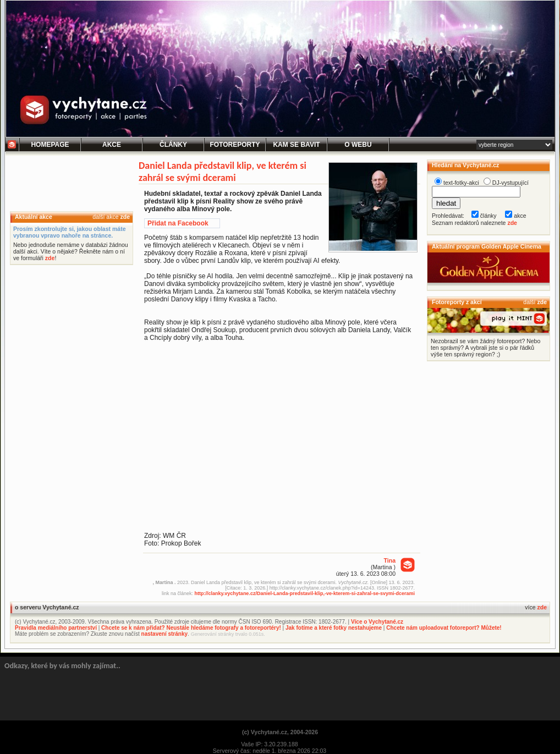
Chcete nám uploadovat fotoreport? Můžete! (444, 628)
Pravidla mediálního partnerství (56, 628)
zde (125, 217)
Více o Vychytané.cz (377, 622)
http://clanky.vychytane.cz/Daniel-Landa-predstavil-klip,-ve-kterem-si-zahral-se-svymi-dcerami (305, 593)
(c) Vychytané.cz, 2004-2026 (280, 732)
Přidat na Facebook (178, 223)
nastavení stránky (165, 634)
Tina (390, 560)
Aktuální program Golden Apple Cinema (487, 246)
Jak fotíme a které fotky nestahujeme (334, 628)
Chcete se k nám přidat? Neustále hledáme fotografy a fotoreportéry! (191, 628)
